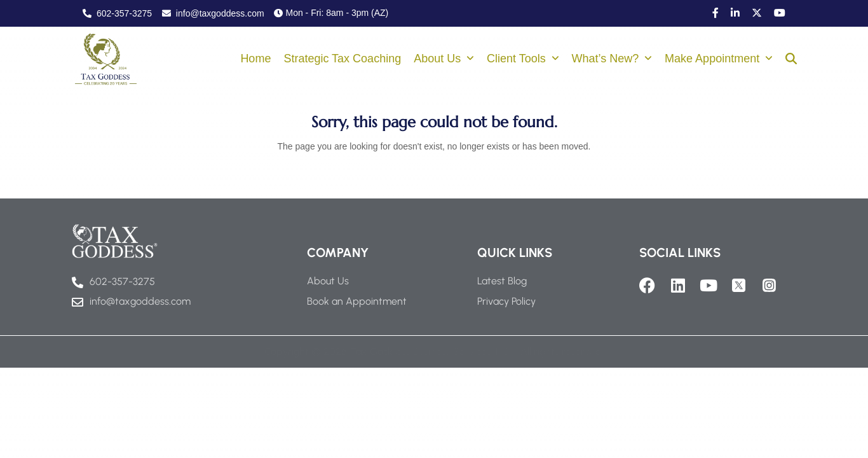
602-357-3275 (117, 13)
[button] (791, 60)
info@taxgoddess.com (213, 13)
